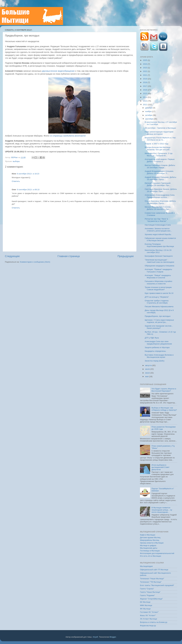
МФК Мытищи (146, 605)
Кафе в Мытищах (148, 535)
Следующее (12, 256)
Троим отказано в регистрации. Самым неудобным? (158, 288)
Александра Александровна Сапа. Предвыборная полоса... (160, 196)
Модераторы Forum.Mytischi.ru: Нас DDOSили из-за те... (160, 139)
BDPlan (15, 157)
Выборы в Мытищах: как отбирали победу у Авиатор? (164, 409)
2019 (145, 79)
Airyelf (95, 637)
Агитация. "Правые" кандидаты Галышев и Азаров (158, 270)
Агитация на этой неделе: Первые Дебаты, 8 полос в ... (160, 160)
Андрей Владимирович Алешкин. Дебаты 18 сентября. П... (159, 172)
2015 (145, 93)
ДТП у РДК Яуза (152, 338)
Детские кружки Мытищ (150, 537)
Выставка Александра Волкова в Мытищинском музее (159, 356)
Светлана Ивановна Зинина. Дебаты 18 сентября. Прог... (161, 190)
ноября (149, 111)
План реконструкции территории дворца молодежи (159, 133)
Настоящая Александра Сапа (158, 225)
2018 (145, 82)
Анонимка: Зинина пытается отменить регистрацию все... (158, 230)
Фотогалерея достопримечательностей (157, 553)
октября (149, 115)
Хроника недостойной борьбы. (158, 234)
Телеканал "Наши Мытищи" (152, 579)
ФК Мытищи (145, 609)
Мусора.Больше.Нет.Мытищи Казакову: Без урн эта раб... (158, 148)
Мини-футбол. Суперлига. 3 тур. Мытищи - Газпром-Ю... (159, 154)
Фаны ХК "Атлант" (148, 615)
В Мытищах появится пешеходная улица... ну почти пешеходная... (162, 510)
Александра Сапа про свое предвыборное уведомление (158, 343)
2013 (145, 101)
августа (149, 365)
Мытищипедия (146, 566)
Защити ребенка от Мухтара (157, 347)
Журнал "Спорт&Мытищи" (151, 599)
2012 (145, 105)
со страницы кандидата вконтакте (68, 136)
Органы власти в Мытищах (152, 543)
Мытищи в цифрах (148, 545)
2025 (145, 60)
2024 (145, 64)
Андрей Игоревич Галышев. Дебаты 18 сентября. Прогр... (161, 178)
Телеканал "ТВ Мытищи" (151, 582)
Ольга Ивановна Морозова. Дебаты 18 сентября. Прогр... (160, 202)
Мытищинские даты (149, 548)
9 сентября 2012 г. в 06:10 (28, 190)
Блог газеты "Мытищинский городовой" (157, 585)
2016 (145, 90)
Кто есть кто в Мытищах (151, 556)
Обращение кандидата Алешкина (160, 266)
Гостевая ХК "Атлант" (149, 612)
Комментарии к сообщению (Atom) (35, 262)
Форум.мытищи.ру (148, 626)
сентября (149, 119)
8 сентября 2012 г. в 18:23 (28, 174)
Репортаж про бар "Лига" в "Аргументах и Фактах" (156, 220)
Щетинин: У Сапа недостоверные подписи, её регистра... (159, 321)
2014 (145, 97)
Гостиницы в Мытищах (150, 551)
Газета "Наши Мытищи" (150, 592)
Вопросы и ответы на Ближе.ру (154, 622)
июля (148, 369)
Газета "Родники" (147, 595)
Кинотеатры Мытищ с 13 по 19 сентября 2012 (158, 251)
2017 (145, 86)
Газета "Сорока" (147, 589)
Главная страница (69, 256)
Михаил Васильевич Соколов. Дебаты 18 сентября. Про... (158, 208)
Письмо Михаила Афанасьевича (159, 307)
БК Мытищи (145, 602)
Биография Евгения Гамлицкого (159, 256)
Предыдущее (126, 256)
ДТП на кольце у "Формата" (157, 297)
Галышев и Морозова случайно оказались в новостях (158, 282)
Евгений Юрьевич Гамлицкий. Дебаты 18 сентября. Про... (158, 184)
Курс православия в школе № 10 (159, 293)
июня (148, 373)
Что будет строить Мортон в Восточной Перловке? (164, 390)
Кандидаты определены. (156, 351)
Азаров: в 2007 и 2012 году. (157, 144)
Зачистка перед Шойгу (155, 361)
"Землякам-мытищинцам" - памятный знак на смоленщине (159, 261)
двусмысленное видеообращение (58, 71)
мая (147, 376)
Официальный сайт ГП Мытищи (154, 570)
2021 (145, 75)
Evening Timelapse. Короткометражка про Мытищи (159, 245)
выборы (16, 161)
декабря (149, 108)
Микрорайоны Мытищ (150, 540)
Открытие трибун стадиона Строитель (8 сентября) (157, 302)
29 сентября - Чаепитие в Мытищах (160, 128)
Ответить (16, 181)
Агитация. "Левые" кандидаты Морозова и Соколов (158, 276)
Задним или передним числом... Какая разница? (159, 327)
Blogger (113, 637)
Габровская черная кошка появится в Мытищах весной (160, 239)
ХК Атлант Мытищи (148, 619)
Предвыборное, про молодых (158, 316)
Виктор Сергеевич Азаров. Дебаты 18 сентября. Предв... (160, 166)
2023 (145, 68)
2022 (145, 71)
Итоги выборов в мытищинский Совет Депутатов (160, 467)
